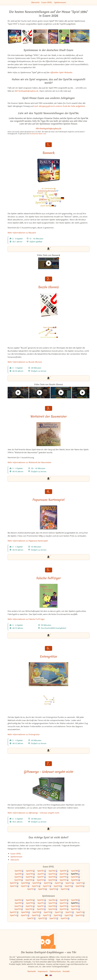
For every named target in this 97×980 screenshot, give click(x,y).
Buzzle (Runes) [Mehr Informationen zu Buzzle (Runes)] (49, 287)
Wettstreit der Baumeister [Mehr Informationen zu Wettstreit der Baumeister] (49, 416)
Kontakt (66, 971)
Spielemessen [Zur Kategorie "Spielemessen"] (16, 857)
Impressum (43, 971)
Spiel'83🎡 (19, 871)
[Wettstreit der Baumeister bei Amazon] (48, 479)
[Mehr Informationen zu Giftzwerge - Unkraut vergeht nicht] (48, 789)
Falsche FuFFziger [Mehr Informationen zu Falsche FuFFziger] (49, 578)
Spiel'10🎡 (48, 883)
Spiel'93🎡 (64, 874)
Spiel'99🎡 (64, 877)
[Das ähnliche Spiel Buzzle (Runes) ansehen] (27, 37)
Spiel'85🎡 (42, 871)
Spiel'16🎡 (36, 886)
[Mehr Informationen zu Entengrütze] (48, 674)
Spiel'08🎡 (26, 883)
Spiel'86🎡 (53, 871)
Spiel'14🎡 (14, 886)
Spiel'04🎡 (53, 880)
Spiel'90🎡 (31, 874)
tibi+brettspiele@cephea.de (26, 91)
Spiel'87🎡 (64, 871)
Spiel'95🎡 (19, 877)
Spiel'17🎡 (47, 886)
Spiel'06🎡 (76, 880)
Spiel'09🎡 (37, 883)
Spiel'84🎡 (30, 871)
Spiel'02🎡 (30, 880)
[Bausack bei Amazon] (48, 249)
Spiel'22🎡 (43, 889)
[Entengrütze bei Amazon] (48, 751)
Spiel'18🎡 (58, 886)
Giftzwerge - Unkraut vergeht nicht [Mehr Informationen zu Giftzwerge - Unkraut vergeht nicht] (49, 772)
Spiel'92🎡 (53, 874)
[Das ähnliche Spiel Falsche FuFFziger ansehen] (64, 37)
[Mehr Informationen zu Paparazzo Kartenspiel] (48, 517)
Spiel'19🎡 (69, 886)
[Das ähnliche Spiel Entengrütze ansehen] (81, 36)
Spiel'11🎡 (59, 883)
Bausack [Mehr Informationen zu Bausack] (49, 153)
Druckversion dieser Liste (38, 134)
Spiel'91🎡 (42, 874)
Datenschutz (55, 971)
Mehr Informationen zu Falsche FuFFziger (26, 619)
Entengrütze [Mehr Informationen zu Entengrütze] (49, 656)
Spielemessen (60, 2)
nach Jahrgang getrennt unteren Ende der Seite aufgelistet (60, 106)
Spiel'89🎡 (19, 874)
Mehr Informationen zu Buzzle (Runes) (25, 362)
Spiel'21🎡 (32, 889)
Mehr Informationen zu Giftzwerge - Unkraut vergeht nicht (33, 813)
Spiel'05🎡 (64, 880)
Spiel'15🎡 (25, 886)
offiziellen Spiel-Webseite (61, 72)
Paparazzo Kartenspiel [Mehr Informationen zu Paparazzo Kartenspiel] (48, 500)
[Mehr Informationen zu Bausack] (48, 170)
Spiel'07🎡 (14, 883)
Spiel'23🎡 (54, 889)
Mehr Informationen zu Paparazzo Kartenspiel (28, 541)
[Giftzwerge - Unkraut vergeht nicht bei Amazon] (48, 829)
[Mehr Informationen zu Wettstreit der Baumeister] (48, 434)
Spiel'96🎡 (30, 877)
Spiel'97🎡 (42, 877)
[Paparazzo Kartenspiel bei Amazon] (48, 557)
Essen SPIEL (47, 2)
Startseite (32, 971)
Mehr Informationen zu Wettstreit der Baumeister (30, 462)
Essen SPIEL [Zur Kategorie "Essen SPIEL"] (16, 854)
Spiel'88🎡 (76, 871)
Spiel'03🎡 (41, 880)
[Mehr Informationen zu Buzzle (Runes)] (48, 305)
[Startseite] (49, 941)
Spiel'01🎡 (19, 880)
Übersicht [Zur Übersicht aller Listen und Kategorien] (15, 860)
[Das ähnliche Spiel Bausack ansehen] (15, 37)
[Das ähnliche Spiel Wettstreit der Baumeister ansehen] (40, 37)
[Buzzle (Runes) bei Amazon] (48, 378)
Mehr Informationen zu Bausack (22, 233)
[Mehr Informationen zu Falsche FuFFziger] (49, 596)
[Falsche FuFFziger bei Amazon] (48, 635)
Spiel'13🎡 (81, 883)
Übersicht (35, 2)
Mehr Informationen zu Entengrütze (24, 734)
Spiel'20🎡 (80, 886)
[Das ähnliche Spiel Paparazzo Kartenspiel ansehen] (53, 37)
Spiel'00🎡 (76, 877)
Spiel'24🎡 (65, 889)
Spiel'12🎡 (70, 883)
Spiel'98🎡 (53, 877)
